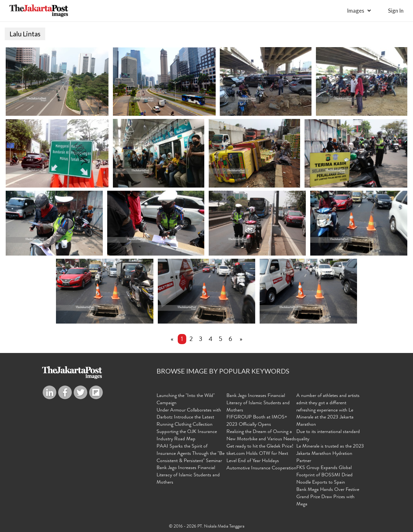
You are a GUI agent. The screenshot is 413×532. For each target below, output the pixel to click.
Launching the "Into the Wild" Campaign (186, 400)
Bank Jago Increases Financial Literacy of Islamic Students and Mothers (188, 475)
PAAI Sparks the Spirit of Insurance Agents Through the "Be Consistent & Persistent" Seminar (191, 454)
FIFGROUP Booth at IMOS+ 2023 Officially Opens (257, 421)
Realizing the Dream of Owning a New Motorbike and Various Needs (261, 436)
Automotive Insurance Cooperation (261, 468)
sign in (396, 11)
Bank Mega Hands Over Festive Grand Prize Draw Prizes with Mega (328, 497)
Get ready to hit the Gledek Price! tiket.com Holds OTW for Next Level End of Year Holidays (260, 454)
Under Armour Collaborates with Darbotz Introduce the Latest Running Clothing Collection (189, 418)
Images (356, 11)
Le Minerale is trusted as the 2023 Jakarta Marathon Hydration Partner (330, 454)
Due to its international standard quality (328, 436)
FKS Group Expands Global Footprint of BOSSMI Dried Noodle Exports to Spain (324, 475)
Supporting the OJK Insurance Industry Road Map (187, 436)
